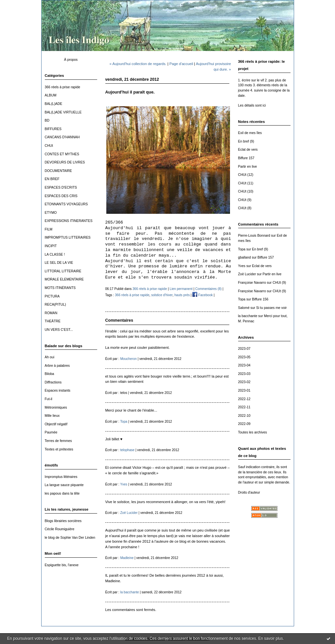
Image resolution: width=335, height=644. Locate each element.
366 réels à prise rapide (63, 87)
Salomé (244, 308)
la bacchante (248, 316)
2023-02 (244, 382)
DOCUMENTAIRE (59, 171)
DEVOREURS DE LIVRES (65, 162)
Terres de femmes (58, 441)
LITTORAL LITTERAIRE (63, 271)
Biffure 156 (260, 299)
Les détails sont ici (252, 105)
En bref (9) (246, 141)
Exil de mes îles (250, 133)
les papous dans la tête (62, 493)
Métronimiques (56, 407)
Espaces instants (58, 390)
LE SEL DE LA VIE (59, 263)
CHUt (49, 146)
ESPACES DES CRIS (61, 196)
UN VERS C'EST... (59, 330)
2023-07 (244, 349)
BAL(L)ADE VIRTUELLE (63, 112)
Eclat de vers (248, 150)
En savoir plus (270, 638)
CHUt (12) (246, 175)
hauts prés (182, 295)
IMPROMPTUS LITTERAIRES (68, 237)
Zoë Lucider (247, 274)
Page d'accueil (181, 64)
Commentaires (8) (209, 289)
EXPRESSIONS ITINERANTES (69, 221)
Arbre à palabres (57, 366)
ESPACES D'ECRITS (61, 187)
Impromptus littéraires (61, 477)
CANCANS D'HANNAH (62, 137)
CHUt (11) (246, 183)
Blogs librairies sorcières (63, 521)
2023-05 (244, 357)
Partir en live (248, 167)
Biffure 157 (246, 158)
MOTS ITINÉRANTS (60, 288)
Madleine (127, 558)
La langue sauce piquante (64, 485)
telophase (127, 450)
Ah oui (50, 357)
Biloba (50, 374)
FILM (49, 229)
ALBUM (51, 95)
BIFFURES (53, 129)
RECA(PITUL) (55, 305)
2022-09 (244, 424)
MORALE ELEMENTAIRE (64, 279)
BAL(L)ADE (54, 104)
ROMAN (51, 313)
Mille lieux (52, 416)
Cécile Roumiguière (60, 529)
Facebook (203, 295)
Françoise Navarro (252, 283)
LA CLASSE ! (55, 254)
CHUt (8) (245, 208)
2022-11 (244, 407)
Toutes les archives (253, 432)
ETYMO (51, 213)
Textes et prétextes (59, 449)
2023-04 (244, 365)
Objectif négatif (56, 424)
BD (47, 120)
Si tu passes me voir (272, 308)
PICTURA (52, 296)
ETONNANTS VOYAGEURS (66, 204)
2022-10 (244, 416)
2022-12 (244, 399)
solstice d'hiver (162, 295)
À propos (71, 60)
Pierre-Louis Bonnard (254, 236)
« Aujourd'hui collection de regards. (138, 64)
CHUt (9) (245, 200)
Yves (242, 266)
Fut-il (49, 399)
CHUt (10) (246, 191)
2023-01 (244, 390)
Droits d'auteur (249, 492)
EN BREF (52, 179)
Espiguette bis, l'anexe (62, 565)
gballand (245, 257)
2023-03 (244, 374)
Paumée (51, 432)
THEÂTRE (53, 321)
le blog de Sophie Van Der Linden (70, 538)
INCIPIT (51, 246)
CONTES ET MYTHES (62, 154)
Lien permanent (181, 289)
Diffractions (53, 382)
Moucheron (128, 359)
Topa (242, 249)
